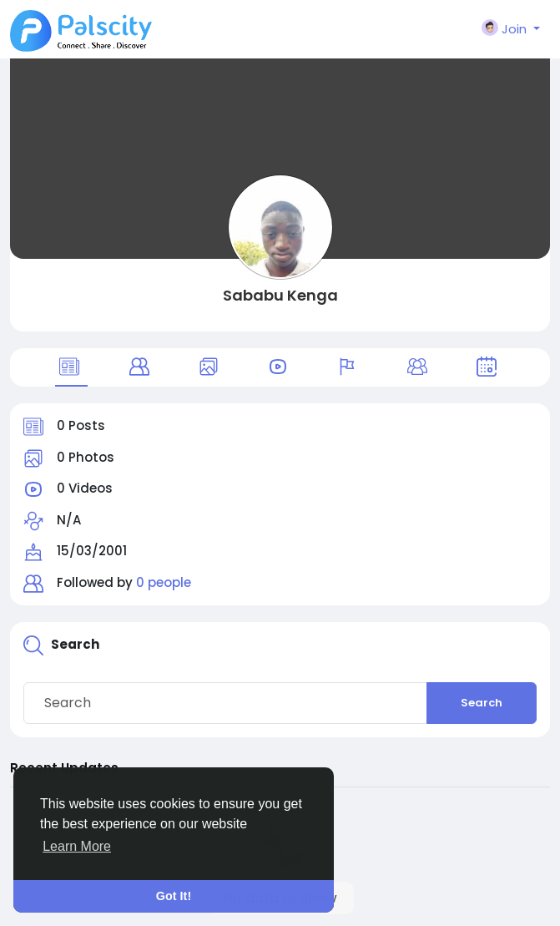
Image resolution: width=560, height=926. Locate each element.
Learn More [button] (77, 846)
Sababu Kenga (280, 295)
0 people (164, 582)
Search (482, 703)
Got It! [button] (174, 896)
